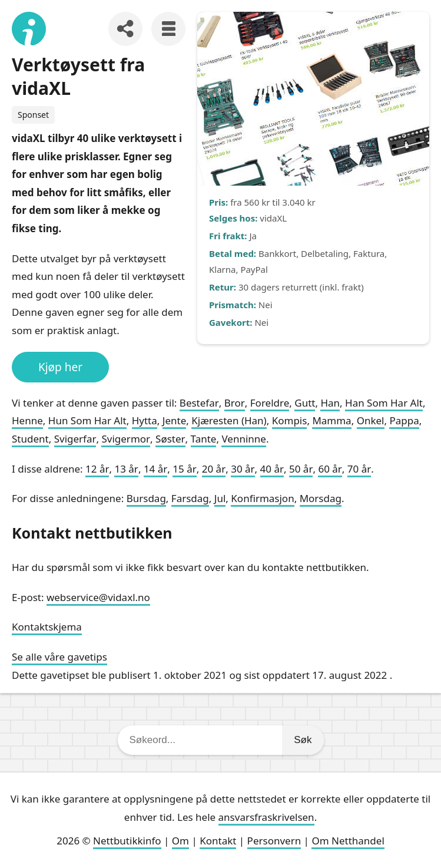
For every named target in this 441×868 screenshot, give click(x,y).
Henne (27, 420)
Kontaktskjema (47, 627)
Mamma (331, 420)
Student (30, 439)
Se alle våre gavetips (59, 657)
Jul (220, 498)
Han (330, 403)
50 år (301, 469)
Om (180, 841)
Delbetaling (325, 253)
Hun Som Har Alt (87, 420)
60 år (330, 469)
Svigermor (126, 439)
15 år (184, 469)
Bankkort (277, 253)
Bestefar (199, 403)
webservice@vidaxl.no (98, 597)
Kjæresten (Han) (229, 420)
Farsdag (190, 498)
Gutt (305, 403)
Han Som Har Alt (384, 403)
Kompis (290, 420)
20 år (214, 469)
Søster (170, 439)
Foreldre (270, 403)
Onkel (371, 420)
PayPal (254, 269)
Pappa (404, 420)
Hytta (145, 420)
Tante (204, 439)
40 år (272, 469)
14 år (155, 469)
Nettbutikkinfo (127, 841)
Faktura (369, 253)
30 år (243, 469)
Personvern (274, 841)
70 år (359, 469)
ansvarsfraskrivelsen (266, 817)
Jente (174, 420)
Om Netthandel (348, 841)
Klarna (222, 269)
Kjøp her (60, 367)
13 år (126, 469)
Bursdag (146, 498)
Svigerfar (75, 439)
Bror (235, 403)
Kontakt (218, 841)
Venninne (243, 439)
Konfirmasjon (262, 498)
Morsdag (321, 498)
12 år (97, 469)
